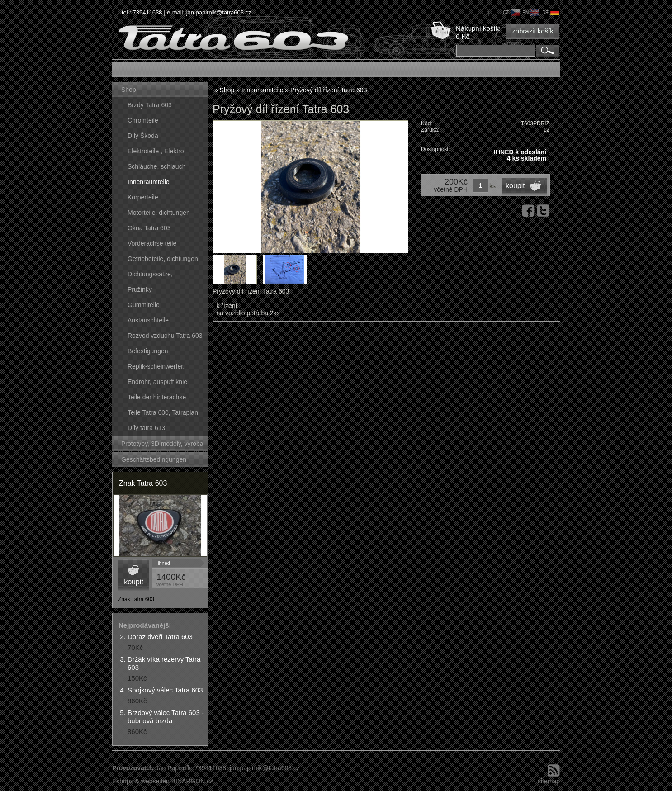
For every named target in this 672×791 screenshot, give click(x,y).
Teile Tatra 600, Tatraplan (163, 412)
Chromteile (143, 120)
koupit (134, 582)
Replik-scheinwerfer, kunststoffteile (156, 368)
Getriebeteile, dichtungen (163, 259)
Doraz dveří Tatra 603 (160, 637)
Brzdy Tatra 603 (150, 105)
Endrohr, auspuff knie (157, 382)
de (551, 12)
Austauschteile (148, 320)
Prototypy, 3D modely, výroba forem (162, 446)
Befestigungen (148, 351)
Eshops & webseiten (141, 781)
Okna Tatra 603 (149, 228)
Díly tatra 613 (146, 428)
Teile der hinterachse (157, 397)
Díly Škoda (143, 136)
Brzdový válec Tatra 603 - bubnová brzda (166, 717)
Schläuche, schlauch (156, 166)
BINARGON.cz (192, 781)
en (531, 12)
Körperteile (143, 197)
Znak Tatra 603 (143, 483)
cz (511, 12)
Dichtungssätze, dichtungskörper (150, 276)
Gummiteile (144, 305)
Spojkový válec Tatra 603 (165, 690)
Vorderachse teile (152, 243)
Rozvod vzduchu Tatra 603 (165, 336)
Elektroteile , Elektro (156, 151)
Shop (129, 90)
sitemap (549, 781)
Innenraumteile (149, 182)
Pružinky (140, 289)
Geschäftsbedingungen (154, 459)
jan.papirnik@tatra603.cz (219, 12)
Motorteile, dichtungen (159, 213)
